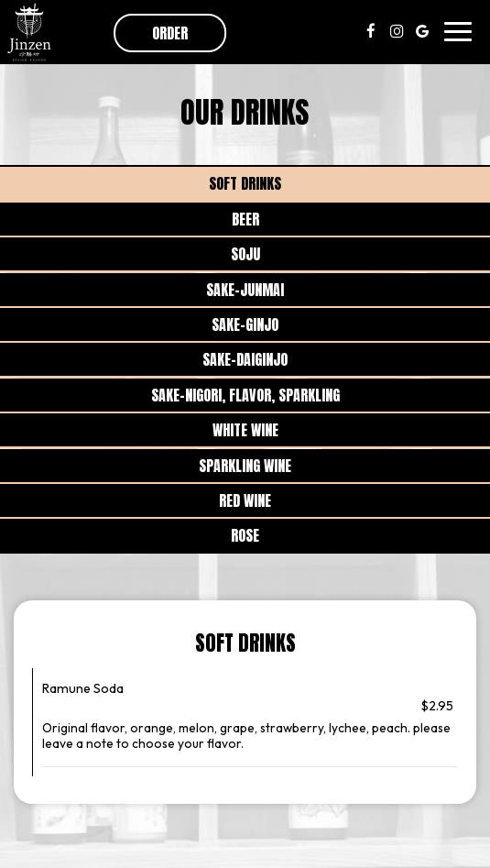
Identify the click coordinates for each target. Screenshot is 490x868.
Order (170, 33)
